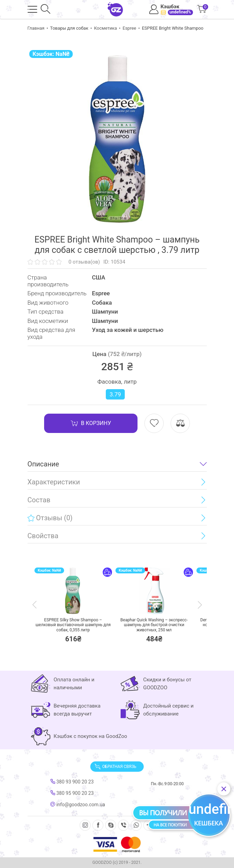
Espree (129, 28)
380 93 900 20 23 (72, 782)
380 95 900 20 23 (72, 793)
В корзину (91, 423)
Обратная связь (115, 767)
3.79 (115, 394)
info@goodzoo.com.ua (78, 805)
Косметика (106, 28)
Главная (36, 28)
